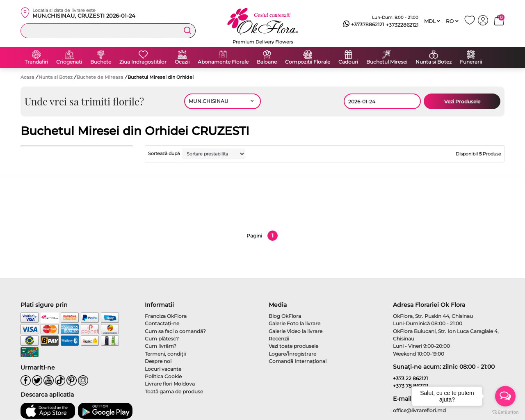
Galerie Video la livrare (296, 331)
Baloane (267, 62)
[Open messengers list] (505, 396)
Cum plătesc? (162, 339)
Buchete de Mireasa (101, 77)
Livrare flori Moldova (170, 384)
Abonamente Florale (223, 62)
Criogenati (69, 62)
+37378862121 (364, 25)
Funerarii (471, 62)
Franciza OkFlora (166, 316)
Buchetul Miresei (387, 62)
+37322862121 (402, 25)
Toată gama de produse (174, 391)
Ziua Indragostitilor (143, 62)
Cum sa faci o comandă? (175, 331)
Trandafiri (36, 62)
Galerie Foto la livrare (294, 323)
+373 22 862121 (410, 378)
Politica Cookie (163, 376)
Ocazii (182, 62)
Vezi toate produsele (293, 346)
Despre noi (158, 361)
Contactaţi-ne (162, 323)
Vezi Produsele (462, 102)
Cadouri (348, 62)
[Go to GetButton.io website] (505, 412)
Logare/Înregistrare (292, 354)
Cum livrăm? (161, 346)
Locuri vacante (163, 369)
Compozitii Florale (308, 62)
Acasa (27, 77)
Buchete (101, 62)
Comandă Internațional (298, 361)
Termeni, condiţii (165, 354)
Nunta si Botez (434, 62)
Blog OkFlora (285, 316)
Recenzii (279, 339)
